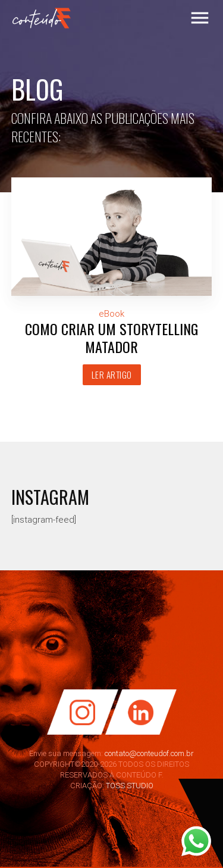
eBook (111, 313)
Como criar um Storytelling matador (111, 338)
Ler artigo (112, 374)
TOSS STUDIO (130, 786)
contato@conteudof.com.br (149, 753)
